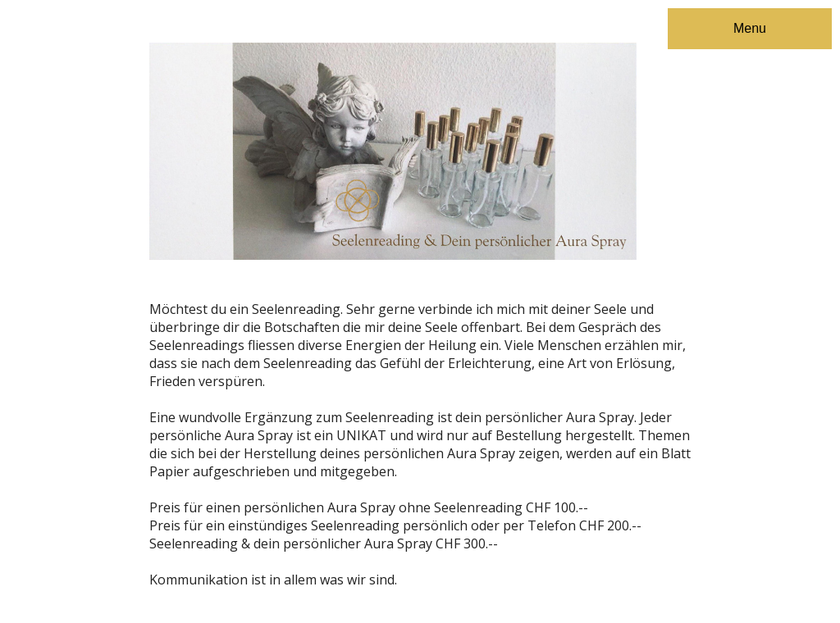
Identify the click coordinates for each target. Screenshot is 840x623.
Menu (750, 28)
